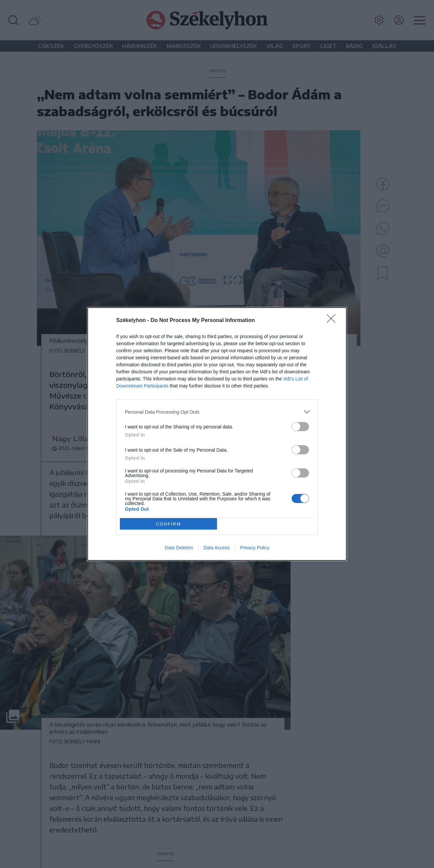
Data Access (217, 548)
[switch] (300, 427)
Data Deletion (179, 548)
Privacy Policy (255, 548)
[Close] (333, 321)
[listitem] (217, 412)
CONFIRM (168, 524)
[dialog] (217, 434)
